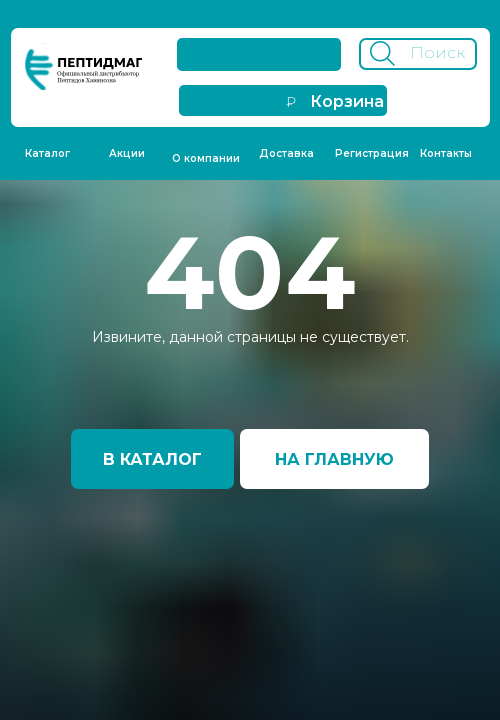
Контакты (446, 153)
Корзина (347, 101)
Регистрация (372, 153)
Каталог (47, 153)
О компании (206, 158)
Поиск (437, 52)
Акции (127, 153)
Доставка (286, 153)
